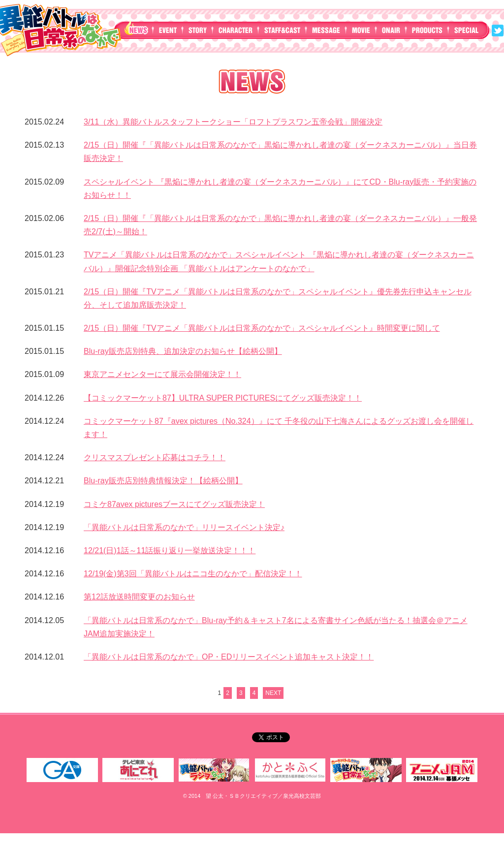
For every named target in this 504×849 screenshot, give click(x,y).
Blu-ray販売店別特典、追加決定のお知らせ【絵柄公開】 (183, 351)
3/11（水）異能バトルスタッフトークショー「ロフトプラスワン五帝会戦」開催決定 (233, 122)
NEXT (273, 693)
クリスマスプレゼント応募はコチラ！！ (155, 457)
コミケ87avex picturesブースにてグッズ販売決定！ (174, 504)
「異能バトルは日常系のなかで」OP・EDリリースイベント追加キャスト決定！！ (229, 657)
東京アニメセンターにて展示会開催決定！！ (162, 374)
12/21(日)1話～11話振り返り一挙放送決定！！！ (170, 550)
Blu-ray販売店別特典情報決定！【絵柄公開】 (163, 481)
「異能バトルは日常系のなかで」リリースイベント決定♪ (184, 527)
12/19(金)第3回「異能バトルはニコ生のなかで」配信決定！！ (193, 574)
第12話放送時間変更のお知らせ (139, 597)
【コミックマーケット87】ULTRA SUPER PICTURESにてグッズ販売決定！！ (223, 398)
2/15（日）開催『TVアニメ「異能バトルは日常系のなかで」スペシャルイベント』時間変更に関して (262, 328)
